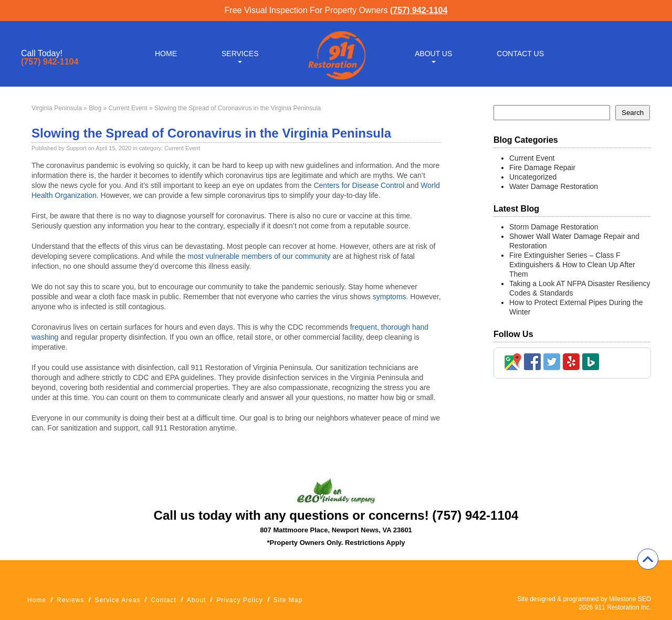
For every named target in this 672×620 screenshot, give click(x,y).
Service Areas (117, 600)
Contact (163, 600)
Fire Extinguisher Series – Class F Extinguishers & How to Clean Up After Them (572, 265)
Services (240, 54)
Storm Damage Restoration (554, 227)
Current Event (128, 108)
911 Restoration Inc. (623, 607)
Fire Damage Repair (542, 167)
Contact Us (520, 54)
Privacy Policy (240, 600)
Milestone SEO (630, 599)
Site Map (288, 600)
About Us (433, 54)
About (196, 600)
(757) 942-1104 (419, 10)
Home (166, 54)
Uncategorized (533, 177)
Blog (95, 108)
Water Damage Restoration (554, 186)
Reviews (70, 600)
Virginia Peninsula (57, 108)
